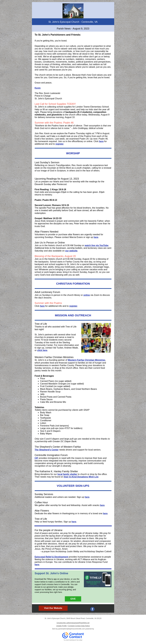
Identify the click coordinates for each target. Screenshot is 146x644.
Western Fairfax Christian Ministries (87, 360)
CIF (36, 458)
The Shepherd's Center (47, 450)
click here (42, 350)
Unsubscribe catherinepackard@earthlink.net (73, 623)
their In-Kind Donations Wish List (81, 477)
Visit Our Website (53, 608)
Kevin (38, 88)
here (101, 141)
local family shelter (67, 474)
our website (71, 251)
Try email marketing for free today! (73, 640)
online (87, 295)
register (60, 144)
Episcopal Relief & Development (51, 557)
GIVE (73, 599)
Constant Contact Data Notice (79, 626)
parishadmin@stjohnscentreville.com (72, 629)
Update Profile (61, 626)
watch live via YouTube (96, 245)
